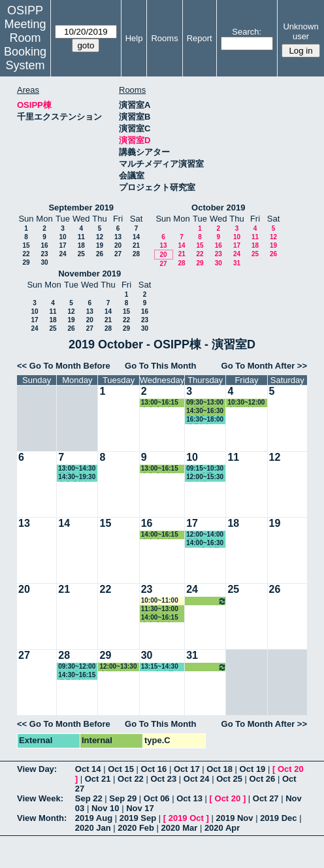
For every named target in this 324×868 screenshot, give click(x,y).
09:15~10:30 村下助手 (205, 469)
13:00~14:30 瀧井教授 (77, 469)
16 (44, 245)
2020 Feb (136, 828)
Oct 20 (291, 769)
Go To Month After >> (264, 366)
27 (118, 254)
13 (118, 237)
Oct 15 (121, 769)
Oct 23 (163, 779)
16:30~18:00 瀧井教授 (205, 420)
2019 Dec (278, 818)
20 (118, 245)
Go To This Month (161, 366)
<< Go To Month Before (64, 366)
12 (100, 237)
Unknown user (300, 31)
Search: (247, 32)
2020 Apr (222, 828)
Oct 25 (229, 779)
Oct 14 (88, 769)
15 (26, 245)
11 (81, 237)
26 (100, 254)
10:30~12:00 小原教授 (246, 403)
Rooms (164, 38)
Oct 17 (187, 769)
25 (81, 254)
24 (62, 254)
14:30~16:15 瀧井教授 (77, 676)
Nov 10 (105, 808)
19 (100, 245)
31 (237, 263)
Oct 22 (131, 779)
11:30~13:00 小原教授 (160, 609)
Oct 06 (157, 798)
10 (62, 237)
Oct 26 (263, 779)
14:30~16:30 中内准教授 (205, 411)
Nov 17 (140, 808)
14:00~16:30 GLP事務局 (205, 543)
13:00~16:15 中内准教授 (160, 403)
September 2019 (81, 208)
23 (44, 254)
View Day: (37, 769)
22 (26, 254)
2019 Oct (186, 818)
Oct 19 (253, 769)
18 (81, 245)
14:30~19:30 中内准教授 (77, 477)
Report (200, 38)
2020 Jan (93, 828)
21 (136, 245)
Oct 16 (154, 769)
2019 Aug (94, 818)
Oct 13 (189, 798)
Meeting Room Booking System (25, 45)
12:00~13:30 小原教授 (118, 667)
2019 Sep (138, 818)
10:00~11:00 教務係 (160, 601)
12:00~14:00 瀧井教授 (205, 535)
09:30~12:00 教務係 (77, 667)
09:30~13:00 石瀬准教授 (205, 403)
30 (44, 262)
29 (26, 262)
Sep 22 (89, 798)
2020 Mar (180, 828)
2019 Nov (234, 818)
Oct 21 (98, 779)
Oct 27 (266, 798)
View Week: (40, 798)
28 (136, 254)
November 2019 (89, 274)
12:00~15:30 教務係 (205, 477)
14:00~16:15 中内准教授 (160, 535)
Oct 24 (197, 779)
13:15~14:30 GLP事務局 (160, 667)
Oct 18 (219, 769)
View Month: (42, 818)
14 (136, 237)
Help (134, 38)
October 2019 (218, 208)
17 (62, 245)
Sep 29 (123, 798)
